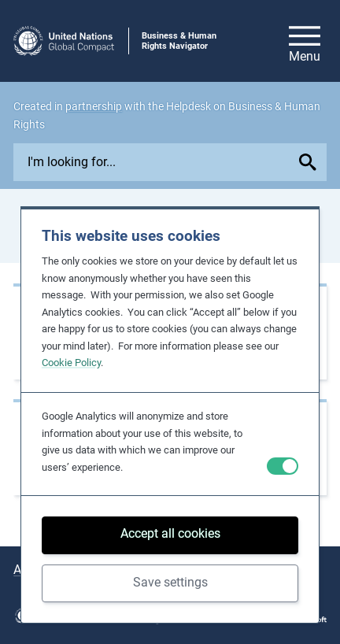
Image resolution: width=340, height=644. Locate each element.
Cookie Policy (71, 363)
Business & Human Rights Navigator (179, 41)
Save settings (170, 582)
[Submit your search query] (310, 162)
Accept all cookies (170, 533)
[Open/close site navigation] (305, 41)
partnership (94, 106)
